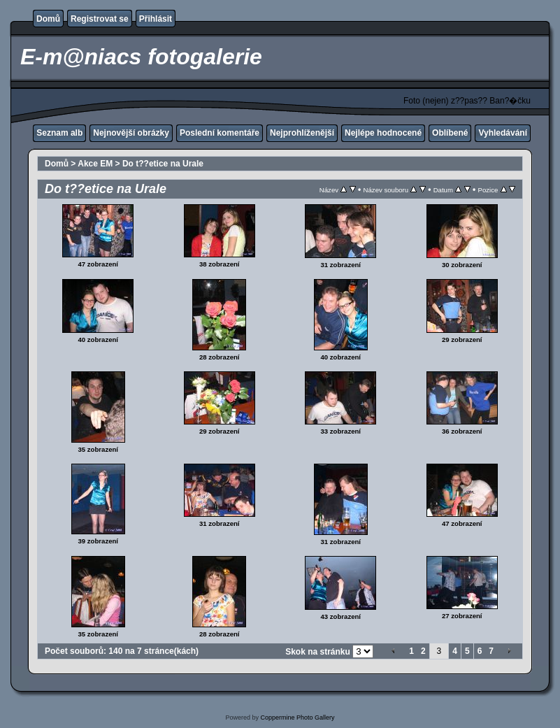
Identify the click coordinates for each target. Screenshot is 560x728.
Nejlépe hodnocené (383, 133)
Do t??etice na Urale (163, 164)
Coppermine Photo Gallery (297, 718)
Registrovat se (100, 19)
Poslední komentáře (220, 133)
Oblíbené (450, 133)
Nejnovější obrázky (131, 133)
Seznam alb (59, 133)
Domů (48, 19)
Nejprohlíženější (302, 133)
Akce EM (95, 164)
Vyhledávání (503, 133)
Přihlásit (156, 19)
